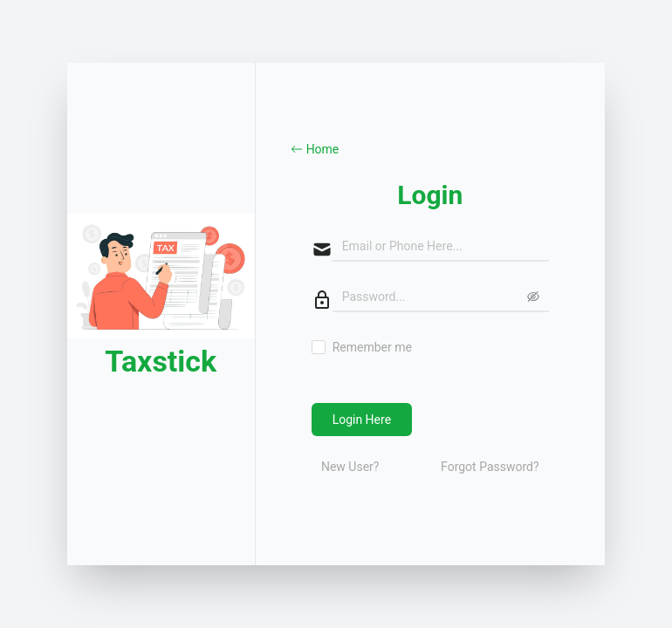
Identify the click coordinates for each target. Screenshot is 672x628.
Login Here (362, 420)
